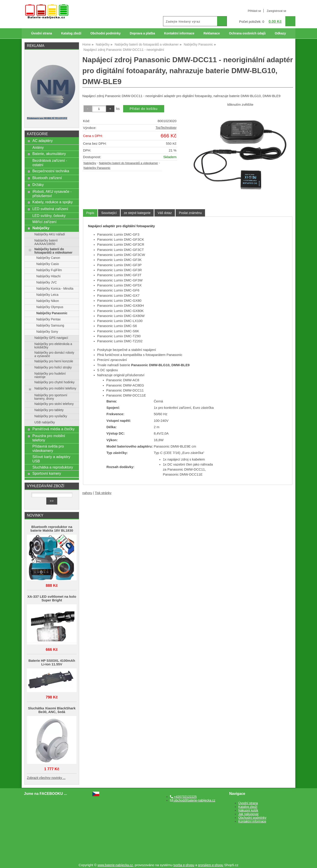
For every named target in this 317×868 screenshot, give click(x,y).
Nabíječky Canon (48, 258)
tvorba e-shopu (184, 865)
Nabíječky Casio (48, 264)
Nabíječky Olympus (50, 307)
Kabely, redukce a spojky (53, 202)
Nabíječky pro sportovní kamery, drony (51, 397)
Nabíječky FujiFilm (49, 270)
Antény (38, 147)
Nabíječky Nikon (48, 301)
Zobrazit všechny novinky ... (46, 778)
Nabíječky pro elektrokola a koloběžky (53, 346)
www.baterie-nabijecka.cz (115, 865)
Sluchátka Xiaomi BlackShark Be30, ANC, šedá (52, 710)
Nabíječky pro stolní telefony (54, 404)
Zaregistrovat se (277, 11)
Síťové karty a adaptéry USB (51, 459)
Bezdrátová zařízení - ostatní (50, 163)
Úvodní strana (41, 33)
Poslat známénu (190, 213)
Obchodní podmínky (105, 33)
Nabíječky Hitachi (48, 276)
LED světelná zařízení (50, 209)
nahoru (87, 493)
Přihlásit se (254, 11)
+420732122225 (183, 797)
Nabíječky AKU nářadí (50, 234)
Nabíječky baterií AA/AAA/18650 (46, 242)
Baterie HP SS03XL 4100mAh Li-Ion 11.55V (52, 662)
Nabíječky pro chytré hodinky (55, 382)
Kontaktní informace (179, 33)
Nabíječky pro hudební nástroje (50, 375)
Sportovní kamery (47, 473)
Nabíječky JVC (47, 282)
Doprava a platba (142, 33)
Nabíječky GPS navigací (51, 338)
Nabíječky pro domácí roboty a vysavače (54, 354)
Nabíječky (90, 163)
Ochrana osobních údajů (247, 33)
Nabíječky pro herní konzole (54, 361)
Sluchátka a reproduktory (53, 467)
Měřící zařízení (44, 222)
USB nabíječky (45, 422)
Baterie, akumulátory (49, 154)
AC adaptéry (43, 141)
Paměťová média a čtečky (53, 429)
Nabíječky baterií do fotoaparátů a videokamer (129, 163)
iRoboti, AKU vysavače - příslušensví (52, 194)
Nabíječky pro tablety (49, 410)
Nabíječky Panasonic (97, 168)
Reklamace (212, 33)
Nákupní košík (248, 810)
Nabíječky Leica (47, 295)
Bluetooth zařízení (47, 178)
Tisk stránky (103, 493)
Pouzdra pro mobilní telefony (49, 438)
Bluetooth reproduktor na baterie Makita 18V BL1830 (52, 529)
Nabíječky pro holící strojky (53, 367)
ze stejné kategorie (137, 213)
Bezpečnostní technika (51, 171)
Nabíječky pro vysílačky (51, 416)
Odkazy (280, 33)
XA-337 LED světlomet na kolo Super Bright (52, 598)
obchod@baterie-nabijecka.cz (193, 800)
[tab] (90, 213)
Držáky (38, 185)
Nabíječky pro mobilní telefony (55, 388)
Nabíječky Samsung (50, 326)
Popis (90, 213)
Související (109, 213)
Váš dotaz (165, 213)
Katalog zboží (71, 33)
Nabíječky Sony (47, 332)
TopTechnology (166, 128)
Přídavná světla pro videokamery (48, 448)
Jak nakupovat (248, 814)
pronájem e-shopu (211, 865)
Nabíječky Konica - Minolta (55, 289)
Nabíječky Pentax (48, 319)
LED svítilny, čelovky (49, 216)
